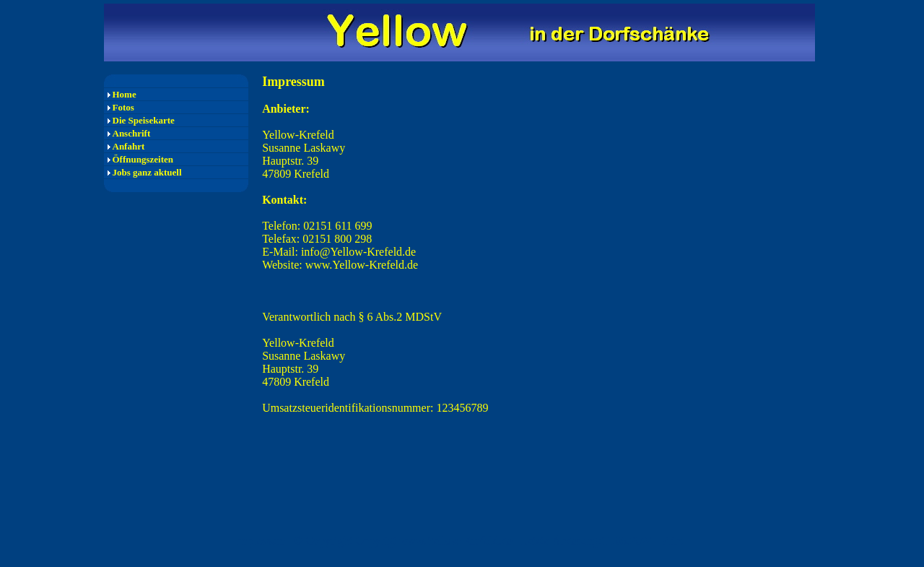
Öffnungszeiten (143, 159)
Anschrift (132, 133)
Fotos (123, 107)
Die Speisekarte (144, 120)
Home (125, 94)
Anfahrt (129, 146)
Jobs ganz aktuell (147, 172)
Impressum (260, 541)
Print (672, 541)
